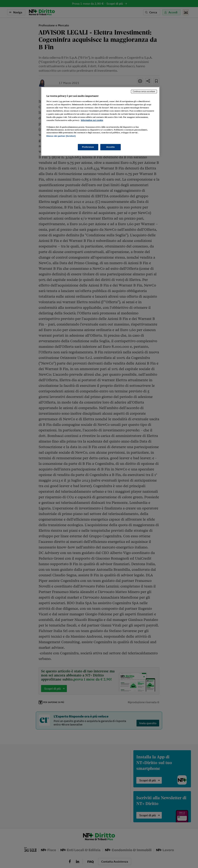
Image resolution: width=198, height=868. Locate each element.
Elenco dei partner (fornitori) (61, 136)
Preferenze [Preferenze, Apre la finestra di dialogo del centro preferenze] (88, 147)
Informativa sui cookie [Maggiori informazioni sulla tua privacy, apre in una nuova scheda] (92, 120)
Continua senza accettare (144, 91)
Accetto (111, 147)
